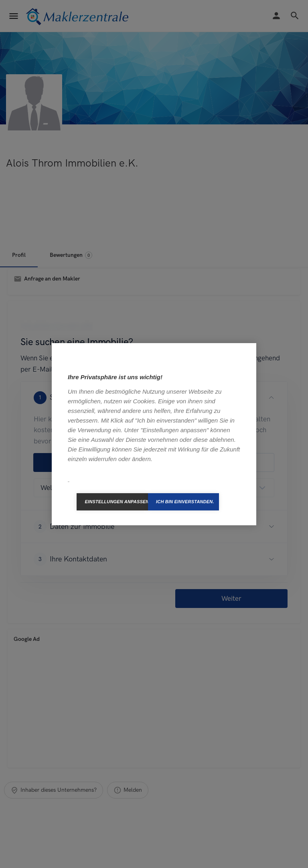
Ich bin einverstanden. (185, 502)
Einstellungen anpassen (116, 502)
